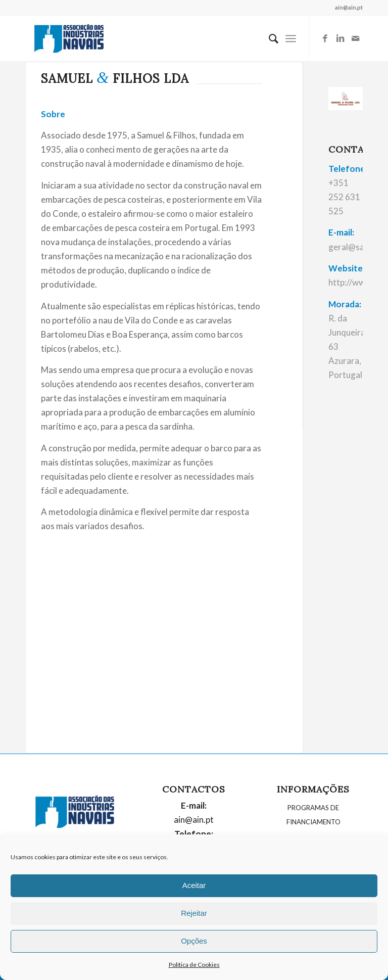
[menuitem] (269, 38)
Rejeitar (194, 913)
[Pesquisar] (269, 38)
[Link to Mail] (355, 38)
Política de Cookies (194, 965)
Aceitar (194, 885)
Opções (194, 941)
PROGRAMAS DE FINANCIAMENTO (313, 815)
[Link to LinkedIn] (340, 38)
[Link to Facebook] (325, 38)
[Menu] (291, 38)
